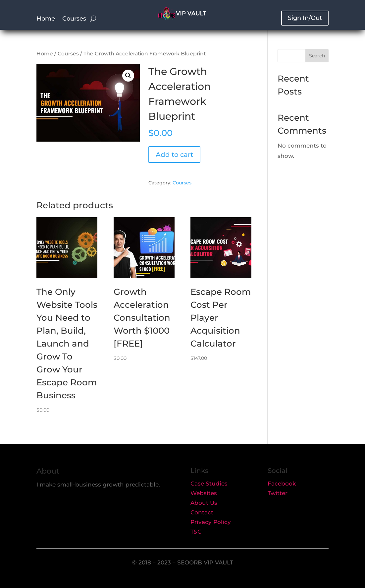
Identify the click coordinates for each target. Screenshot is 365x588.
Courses (74, 19)
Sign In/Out (305, 18)
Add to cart (174, 155)
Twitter (278, 493)
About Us (204, 503)
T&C (196, 532)
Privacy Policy (211, 522)
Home (46, 19)
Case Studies (209, 484)
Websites (204, 493)
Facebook (282, 484)
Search (317, 56)
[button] (128, 76)
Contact (202, 512)
